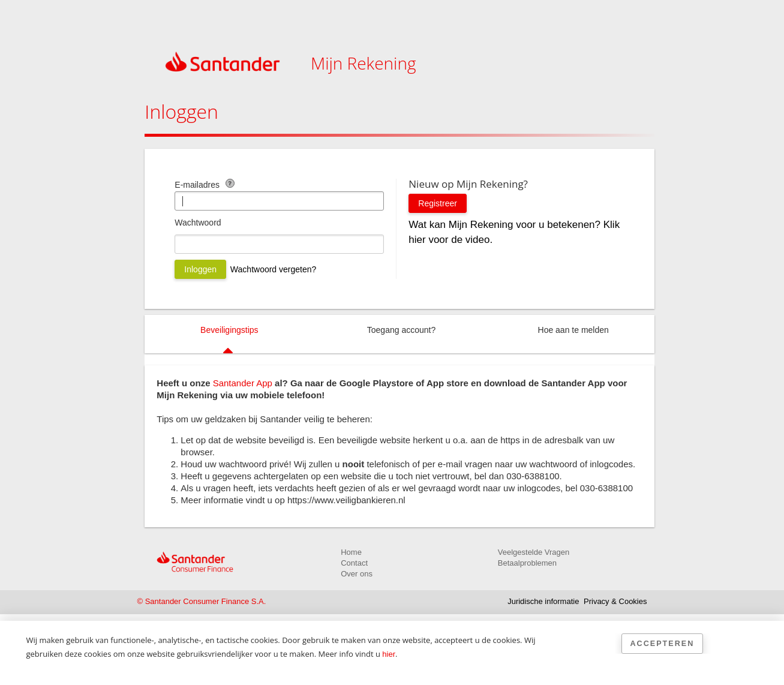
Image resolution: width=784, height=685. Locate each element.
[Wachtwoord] (279, 244)
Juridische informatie (543, 601)
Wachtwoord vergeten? (273, 269)
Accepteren (663, 644)
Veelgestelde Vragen (534, 552)
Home (351, 552)
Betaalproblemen (527, 563)
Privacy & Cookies (615, 601)
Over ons (357, 574)
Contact (354, 563)
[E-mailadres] (279, 201)
